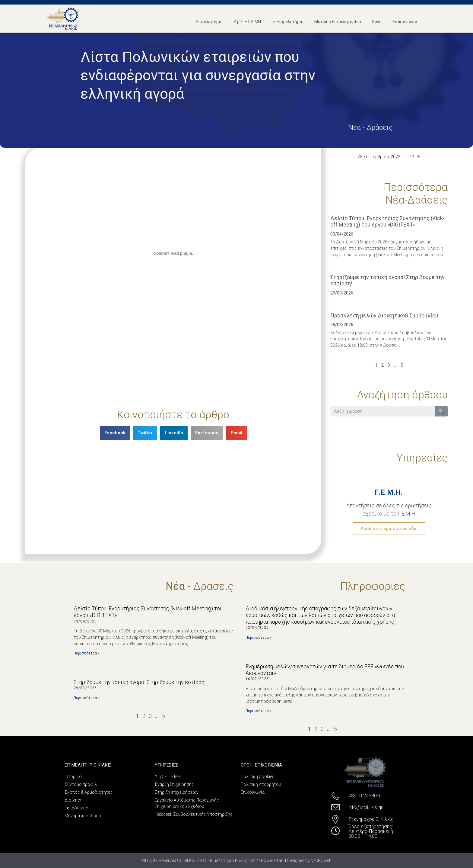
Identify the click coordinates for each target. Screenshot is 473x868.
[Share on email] (237, 433)
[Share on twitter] (145, 433)
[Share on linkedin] (174, 433)
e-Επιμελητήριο (288, 22)
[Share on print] (207, 433)
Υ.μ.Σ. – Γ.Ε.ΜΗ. (248, 22)
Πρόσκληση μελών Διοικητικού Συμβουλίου (384, 315)
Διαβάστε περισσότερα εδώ (389, 529)
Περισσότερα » (87, 653)
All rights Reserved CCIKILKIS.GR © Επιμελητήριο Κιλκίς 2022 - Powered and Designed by (226, 860)
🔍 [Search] (441, 411)
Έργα (377, 22)
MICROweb (321, 860)
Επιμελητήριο (209, 22)
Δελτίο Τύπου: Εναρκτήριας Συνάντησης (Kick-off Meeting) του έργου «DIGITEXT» (387, 222)
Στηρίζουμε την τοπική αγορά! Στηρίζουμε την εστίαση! (140, 682)
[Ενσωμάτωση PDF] (173, 253)
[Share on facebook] (115, 433)
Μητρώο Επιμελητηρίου (338, 22)
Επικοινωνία (405, 22)
